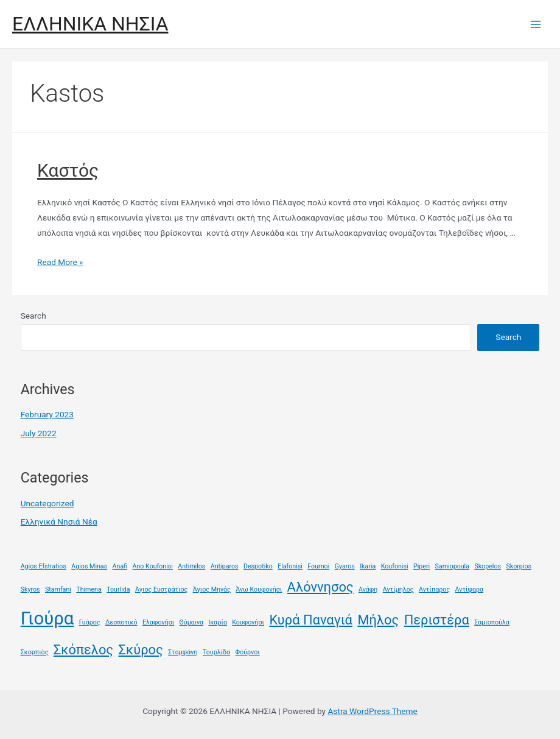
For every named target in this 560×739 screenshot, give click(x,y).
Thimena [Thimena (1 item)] (89, 589)
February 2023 (47, 414)
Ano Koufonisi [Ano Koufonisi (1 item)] (153, 566)
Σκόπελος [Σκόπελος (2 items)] (83, 650)
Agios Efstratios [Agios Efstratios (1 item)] (44, 566)
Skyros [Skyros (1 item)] (30, 589)
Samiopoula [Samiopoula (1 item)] (452, 566)
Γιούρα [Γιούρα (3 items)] (47, 618)
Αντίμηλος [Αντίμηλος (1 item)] (398, 589)
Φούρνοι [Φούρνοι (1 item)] (248, 652)
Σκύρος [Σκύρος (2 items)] (141, 650)
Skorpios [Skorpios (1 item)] (519, 566)
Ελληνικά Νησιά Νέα (59, 522)
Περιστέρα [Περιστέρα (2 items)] (437, 620)
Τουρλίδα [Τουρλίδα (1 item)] (216, 652)
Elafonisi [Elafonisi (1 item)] (290, 566)
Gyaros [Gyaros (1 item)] (345, 566)
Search (33, 316)
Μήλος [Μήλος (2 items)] (378, 620)
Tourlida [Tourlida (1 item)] (118, 589)
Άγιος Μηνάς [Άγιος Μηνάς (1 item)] (212, 589)
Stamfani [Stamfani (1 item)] (58, 589)
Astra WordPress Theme (372, 711)
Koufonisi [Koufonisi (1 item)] (395, 566)
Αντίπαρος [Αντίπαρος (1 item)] (434, 589)
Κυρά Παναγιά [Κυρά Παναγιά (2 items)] (311, 620)
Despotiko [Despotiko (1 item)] (258, 566)
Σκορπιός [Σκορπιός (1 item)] (35, 652)
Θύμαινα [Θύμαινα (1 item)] (192, 622)
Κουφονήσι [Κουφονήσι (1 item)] (248, 622)
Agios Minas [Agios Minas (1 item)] (89, 566)
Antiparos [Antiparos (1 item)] (225, 566)
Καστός (68, 170)
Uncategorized (47, 503)
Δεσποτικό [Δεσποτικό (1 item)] (121, 622)
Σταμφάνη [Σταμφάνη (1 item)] (183, 652)
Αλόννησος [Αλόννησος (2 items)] (320, 587)
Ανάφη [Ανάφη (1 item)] (368, 589)
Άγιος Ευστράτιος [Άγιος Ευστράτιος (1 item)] (161, 589)
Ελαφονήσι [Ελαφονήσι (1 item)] (158, 622)
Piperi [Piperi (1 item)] (422, 566)
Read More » (60, 262)
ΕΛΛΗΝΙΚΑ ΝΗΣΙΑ (90, 24)
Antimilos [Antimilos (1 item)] (191, 566)
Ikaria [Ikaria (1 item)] (368, 566)
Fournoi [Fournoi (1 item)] (318, 566)
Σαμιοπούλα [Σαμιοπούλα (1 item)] (492, 622)
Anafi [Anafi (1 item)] (120, 566)
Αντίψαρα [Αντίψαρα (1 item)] (469, 589)
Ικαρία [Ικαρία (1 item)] (218, 622)
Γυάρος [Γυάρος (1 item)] (90, 622)
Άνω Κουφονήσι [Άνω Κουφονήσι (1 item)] (259, 589)
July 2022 (39, 433)
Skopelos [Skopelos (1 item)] (488, 566)
